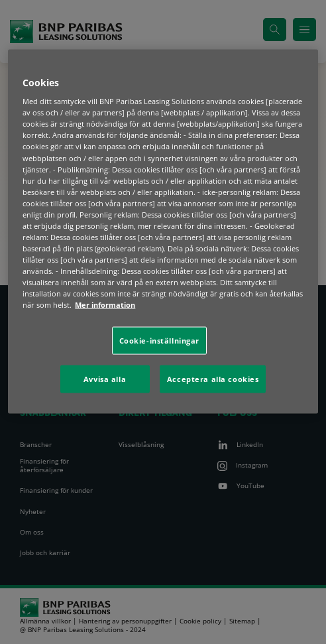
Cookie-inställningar (159, 341)
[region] (163, 231)
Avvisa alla (105, 379)
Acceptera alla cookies (213, 379)
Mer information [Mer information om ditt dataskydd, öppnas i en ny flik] (105, 305)
